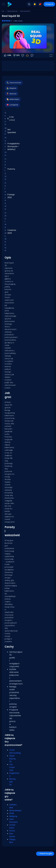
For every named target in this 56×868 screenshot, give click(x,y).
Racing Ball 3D (12, 782)
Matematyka (13, 99)
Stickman (11, 94)
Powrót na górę (45, 854)
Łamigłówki (12, 105)
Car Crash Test (12, 767)
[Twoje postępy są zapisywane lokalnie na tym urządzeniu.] (27, 55)
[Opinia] (32, 55)
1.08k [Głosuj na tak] (7, 55)
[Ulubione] (23, 55)
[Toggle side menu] (3, 4)
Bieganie (11, 88)
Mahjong (13, 816)
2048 (12, 813)
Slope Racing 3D (12, 759)
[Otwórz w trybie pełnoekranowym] (51, 55)
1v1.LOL (12, 831)
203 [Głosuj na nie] (16, 55)
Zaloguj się (49, 4)
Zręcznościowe (12, 11)
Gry (3, 11)
